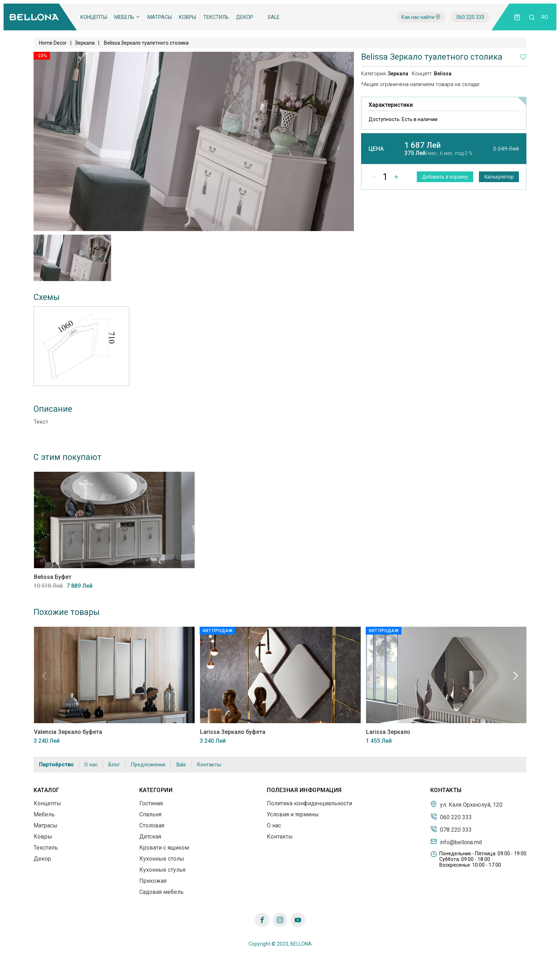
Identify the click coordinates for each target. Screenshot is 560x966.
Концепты (94, 17)
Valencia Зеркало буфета (68, 732)
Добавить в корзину (445, 177)
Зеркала (85, 43)
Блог (114, 765)
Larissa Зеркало (388, 732)
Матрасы (160, 17)
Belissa (443, 74)
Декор (245, 17)
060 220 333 (470, 17)
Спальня (150, 814)
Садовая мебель (161, 892)
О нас (91, 765)
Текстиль (216, 17)
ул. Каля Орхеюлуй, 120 (466, 804)
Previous (44, 676)
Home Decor (53, 43)
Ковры (187, 17)
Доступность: (403, 119)
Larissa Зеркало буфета (232, 732)
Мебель (127, 17)
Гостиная (151, 803)
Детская (150, 837)
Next (516, 676)
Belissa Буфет (52, 577)
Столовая (152, 825)
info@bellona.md (456, 842)
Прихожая (153, 881)
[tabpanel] (72, 258)
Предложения (148, 765)
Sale (274, 17)
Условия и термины (293, 814)
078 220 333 (451, 829)
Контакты (209, 765)
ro (545, 17)
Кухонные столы (162, 859)
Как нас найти (421, 17)
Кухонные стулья (162, 870)
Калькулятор (499, 177)
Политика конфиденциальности (309, 803)
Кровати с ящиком (164, 848)
